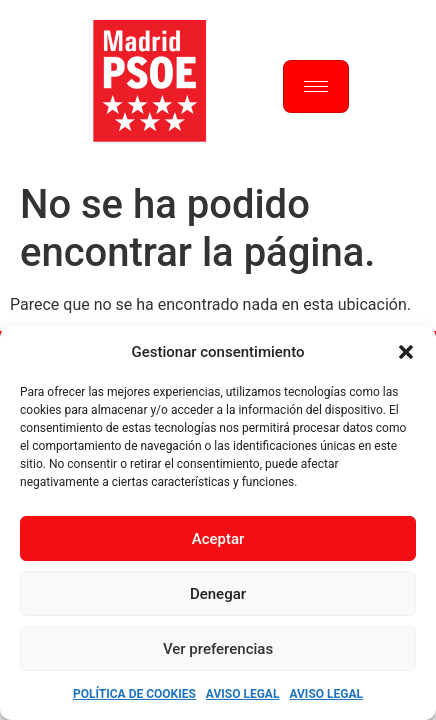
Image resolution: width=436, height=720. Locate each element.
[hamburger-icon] (316, 86)
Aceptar (218, 539)
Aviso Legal (243, 694)
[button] (406, 352)
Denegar (218, 594)
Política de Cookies (134, 694)
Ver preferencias (218, 649)
